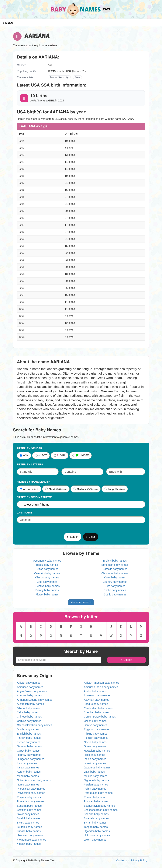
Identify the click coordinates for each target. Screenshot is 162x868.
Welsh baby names (95, 840)
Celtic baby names (28, 712)
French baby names (29, 742)
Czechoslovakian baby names (35, 725)
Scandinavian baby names (99, 806)
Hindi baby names (95, 755)
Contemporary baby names (100, 717)
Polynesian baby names (31, 793)
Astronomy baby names (47, 561)
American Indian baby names (101, 687)
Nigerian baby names (96, 780)
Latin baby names (94, 772)
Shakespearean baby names (101, 810)
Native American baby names (34, 780)
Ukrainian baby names (30, 835)
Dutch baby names (28, 729)
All (23, 489)
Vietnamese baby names (32, 840)
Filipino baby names (96, 734)
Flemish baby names (96, 738)
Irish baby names (27, 763)
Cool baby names (47, 582)
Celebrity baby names (47, 573)
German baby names (29, 746)
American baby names (30, 687)
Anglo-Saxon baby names (32, 691)
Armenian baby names (97, 695)
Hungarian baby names (31, 759)
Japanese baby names (97, 767)
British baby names (47, 569)
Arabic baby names (95, 691)
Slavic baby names (28, 814)
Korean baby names (29, 772)
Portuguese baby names (98, 793)
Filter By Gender (30, 448)
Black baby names (47, 565)
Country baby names (115, 582)
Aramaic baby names (29, 695)
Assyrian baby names (97, 700)
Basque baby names (96, 704)
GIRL (60, 455)
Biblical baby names (115, 561)
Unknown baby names (97, 835)
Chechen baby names (97, 712)
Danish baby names (96, 725)
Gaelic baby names (95, 742)
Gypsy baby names (28, 751)
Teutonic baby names (29, 827)
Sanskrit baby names (29, 806)
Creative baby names (47, 586)
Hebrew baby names (29, 755)
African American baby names (102, 683)
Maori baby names (28, 776)
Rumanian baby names (31, 801)
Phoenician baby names (31, 789)
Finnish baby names (29, 738)
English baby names (29, 734)
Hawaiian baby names (97, 751)
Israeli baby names (95, 763)
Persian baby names (96, 785)
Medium (80, 489)
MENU (8, 23)
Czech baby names (95, 721)
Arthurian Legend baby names (35, 700)
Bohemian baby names (115, 565)
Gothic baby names (115, 595)
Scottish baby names (29, 810)
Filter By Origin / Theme (34, 497)
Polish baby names (95, 789)
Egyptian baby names (97, 729)
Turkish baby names (29, 831)
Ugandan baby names (97, 831)
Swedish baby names (97, 818)
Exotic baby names (115, 590)
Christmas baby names (115, 573)
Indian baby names (95, 759)
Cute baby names (115, 586)
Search (73, 537)
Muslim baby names (96, 776)
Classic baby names (47, 577)
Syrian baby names (95, 823)
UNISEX (81, 455)
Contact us (122, 860)
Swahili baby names (29, 818)
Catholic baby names (115, 569)
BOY (41, 455)
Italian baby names (28, 767)
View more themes (81, 602)
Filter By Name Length (34, 482)
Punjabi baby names (29, 797)
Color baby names (115, 577)
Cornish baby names (29, 721)
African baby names (29, 683)
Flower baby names (47, 595)
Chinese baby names (29, 717)
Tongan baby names (96, 827)
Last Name (25, 513)
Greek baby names (95, 746)
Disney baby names (47, 590)
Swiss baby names (28, 823)
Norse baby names (28, 785)
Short (50, 489)
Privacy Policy (139, 860)
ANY (24, 455)
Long (109, 489)
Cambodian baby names (98, 708)
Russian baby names (96, 801)
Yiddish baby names (29, 844)
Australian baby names (30, 704)
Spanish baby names (96, 814)
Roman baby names (96, 797)
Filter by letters (30, 464)
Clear (91, 537)
